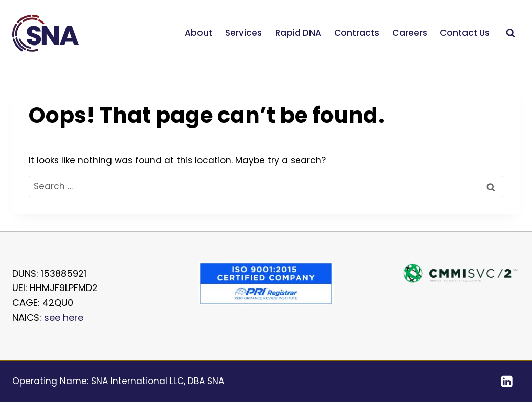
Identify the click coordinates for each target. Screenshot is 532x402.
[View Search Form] (511, 33)
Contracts (357, 33)
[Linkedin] (507, 381)
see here (64, 317)
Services (243, 33)
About (198, 33)
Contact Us (465, 33)
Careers (410, 33)
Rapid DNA (298, 33)
